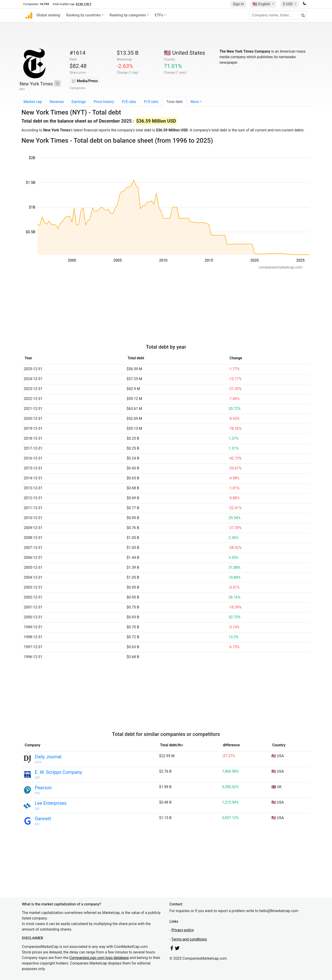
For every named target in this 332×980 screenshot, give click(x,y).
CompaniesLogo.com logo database (99, 958)
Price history (104, 102)
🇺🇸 (262, 4)
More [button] (195, 102)
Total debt (174, 102)
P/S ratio (151, 102)
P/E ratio (129, 102)
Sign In (238, 4)
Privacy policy (183, 930)
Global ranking (48, 15)
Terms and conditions (189, 939)
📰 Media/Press (84, 81)
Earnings (79, 102)
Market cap (33, 102)
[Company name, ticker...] (278, 15)
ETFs (159, 15)
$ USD (288, 4)
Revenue (57, 102)
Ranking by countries (83, 15)
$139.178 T (84, 4)
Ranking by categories (128, 15)
